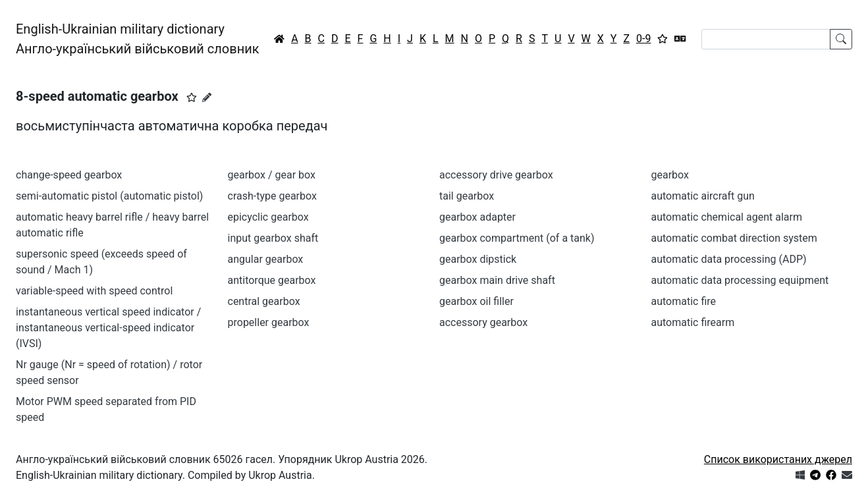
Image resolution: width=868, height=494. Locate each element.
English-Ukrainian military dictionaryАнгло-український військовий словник (138, 39)
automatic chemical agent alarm (727, 217)
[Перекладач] (680, 39)
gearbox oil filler (476, 301)
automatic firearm (693, 322)
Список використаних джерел (778, 459)
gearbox (670, 175)
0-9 (643, 39)
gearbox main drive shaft (497, 280)
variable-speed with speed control (94, 291)
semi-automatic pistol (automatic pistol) (109, 196)
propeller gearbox (269, 322)
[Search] (766, 39)
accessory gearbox (483, 322)
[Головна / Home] (279, 39)
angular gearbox (266, 259)
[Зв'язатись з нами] (847, 475)
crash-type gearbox (272, 196)
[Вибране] (663, 39)
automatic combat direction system (734, 238)
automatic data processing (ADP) (729, 259)
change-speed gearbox (69, 175)
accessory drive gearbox (496, 175)
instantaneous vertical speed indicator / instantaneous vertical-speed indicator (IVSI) (108, 328)
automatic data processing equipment (740, 280)
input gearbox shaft (273, 238)
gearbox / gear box (272, 175)
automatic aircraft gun (703, 196)
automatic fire (684, 301)
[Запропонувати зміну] (207, 97)
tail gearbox (467, 196)
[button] (192, 97)
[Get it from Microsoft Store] (800, 475)
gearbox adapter (477, 217)
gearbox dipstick (478, 259)
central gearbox (264, 301)
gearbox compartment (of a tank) (517, 238)
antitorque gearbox (272, 280)
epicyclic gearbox (268, 217)
